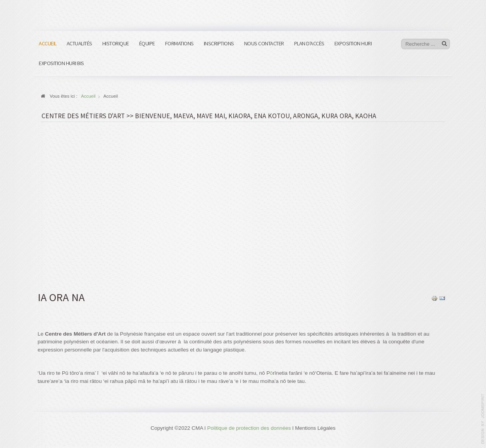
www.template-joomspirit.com (483, 419)
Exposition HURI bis (61, 63)
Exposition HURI (353, 43)
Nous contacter (264, 43)
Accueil (48, 43)
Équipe (147, 43)
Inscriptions (219, 43)
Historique (116, 43)
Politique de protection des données (249, 428)
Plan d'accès (309, 43)
